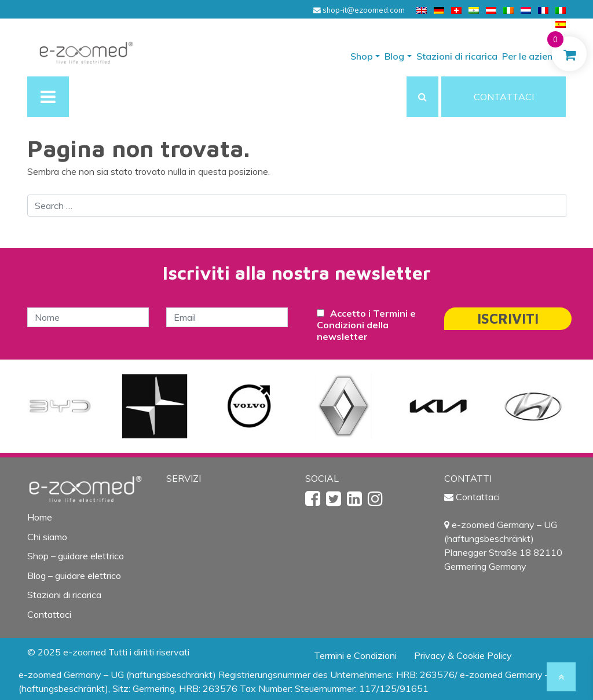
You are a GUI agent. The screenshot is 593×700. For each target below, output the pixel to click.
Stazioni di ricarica (457, 56)
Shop (362, 56)
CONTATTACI (504, 97)
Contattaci (49, 614)
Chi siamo (47, 537)
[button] (422, 97)
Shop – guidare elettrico (76, 556)
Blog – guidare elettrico (74, 576)
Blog (394, 56)
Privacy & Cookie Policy (463, 655)
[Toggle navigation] (48, 97)
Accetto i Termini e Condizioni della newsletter (366, 325)
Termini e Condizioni (355, 655)
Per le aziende (533, 56)
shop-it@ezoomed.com (359, 10)
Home (40, 517)
